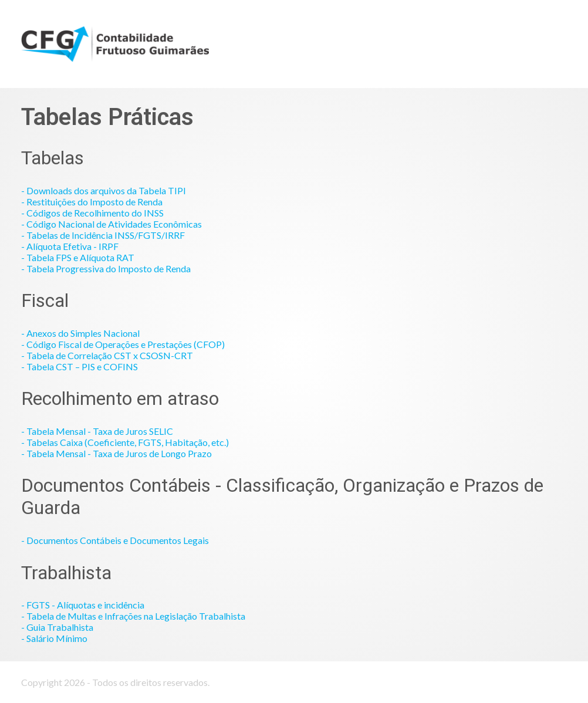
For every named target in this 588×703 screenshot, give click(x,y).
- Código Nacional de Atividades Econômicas (111, 224)
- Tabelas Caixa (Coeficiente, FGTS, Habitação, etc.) (125, 442)
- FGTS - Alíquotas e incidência (83, 605)
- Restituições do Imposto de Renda (92, 202)
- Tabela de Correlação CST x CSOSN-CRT (107, 355)
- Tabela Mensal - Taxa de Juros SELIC (97, 431)
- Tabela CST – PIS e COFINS (80, 366)
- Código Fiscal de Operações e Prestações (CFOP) (123, 344)
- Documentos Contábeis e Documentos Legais (115, 540)
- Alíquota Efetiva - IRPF (70, 246)
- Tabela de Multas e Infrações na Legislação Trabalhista (133, 616)
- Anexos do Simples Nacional (80, 333)
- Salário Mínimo (54, 638)
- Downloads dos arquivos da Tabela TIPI (104, 190)
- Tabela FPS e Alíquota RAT (78, 257)
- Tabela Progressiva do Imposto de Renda (106, 268)
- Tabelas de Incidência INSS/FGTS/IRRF (103, 235)
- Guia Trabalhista (57, 627)
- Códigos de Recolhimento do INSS (92, 213)
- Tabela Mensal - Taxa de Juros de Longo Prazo (116, 453)
